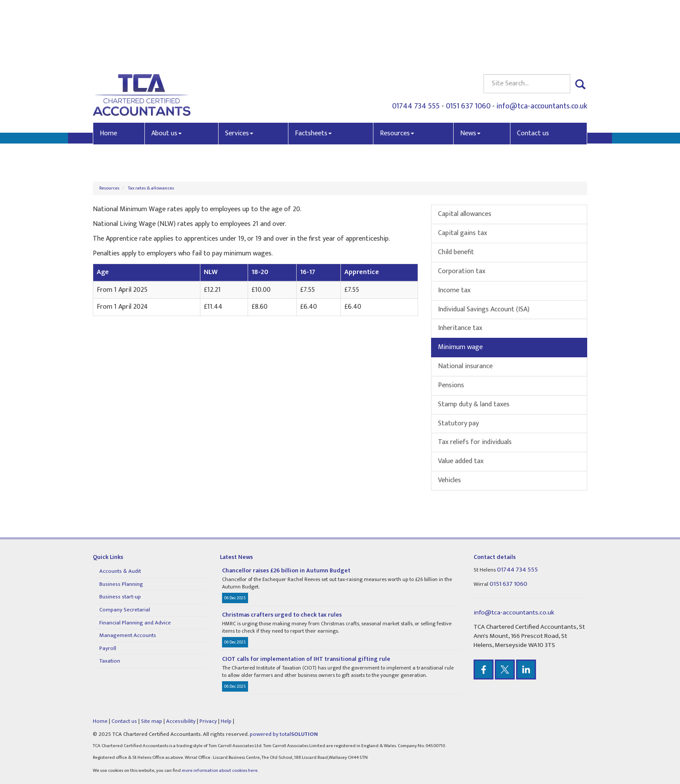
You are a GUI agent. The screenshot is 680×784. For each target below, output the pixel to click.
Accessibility (181, 721)
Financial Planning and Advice (135, 623)
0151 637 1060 (468, 42)
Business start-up (120, 597)
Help (226, 721)
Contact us (533, 69)
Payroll (108, 648)
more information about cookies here (220, 771)
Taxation (110, 661)
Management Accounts (128, 635)
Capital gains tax (463, 233)
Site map (152, 721)
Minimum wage (460, 347)
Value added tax (461, 461)
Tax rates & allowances (151, 188)
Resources (397, 69)
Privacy (208, 721)
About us (167, 69)
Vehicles (450, 480)
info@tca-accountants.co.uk (542, 42)
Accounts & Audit (120, 571)
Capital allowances (465, 214)
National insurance (465, 366)
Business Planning (121, 584)
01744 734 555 (416, 42)
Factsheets (313, 69)
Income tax (454, 290)
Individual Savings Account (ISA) (484, 309)
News (470, 69)
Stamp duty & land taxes (474, 404)
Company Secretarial (125, 610)
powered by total (284, 734)
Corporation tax (462, 271)
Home (108, 69)
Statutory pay (458, 423)
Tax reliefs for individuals (475, 442)
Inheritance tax (460, 328)
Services (239, 69)
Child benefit (456, 252)
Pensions (451, 385)
